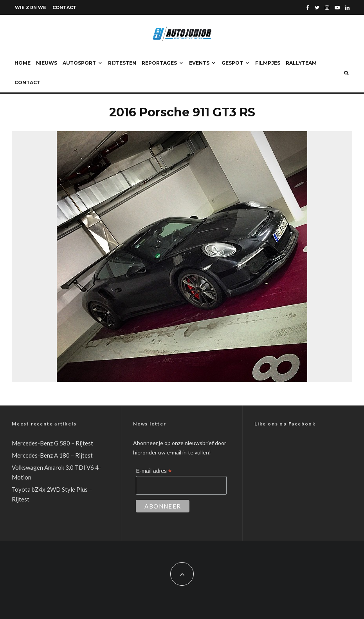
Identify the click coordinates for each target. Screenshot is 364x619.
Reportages (159, 63)
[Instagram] (327, 8)
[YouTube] (337, 8)
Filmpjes (268, 63)
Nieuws (47, 63)
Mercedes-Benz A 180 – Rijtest (52, 455)
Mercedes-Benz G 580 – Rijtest (52, 443)
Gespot (232, 63)
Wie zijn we (31, 7)
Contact (64, 7)
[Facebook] (308, 8)
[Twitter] (317, 8)
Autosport (79, 63)
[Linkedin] (347, 8)
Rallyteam (301, 63)
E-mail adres (154, 471)
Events (199, 63)
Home (23, 63)
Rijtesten (122, 63)
